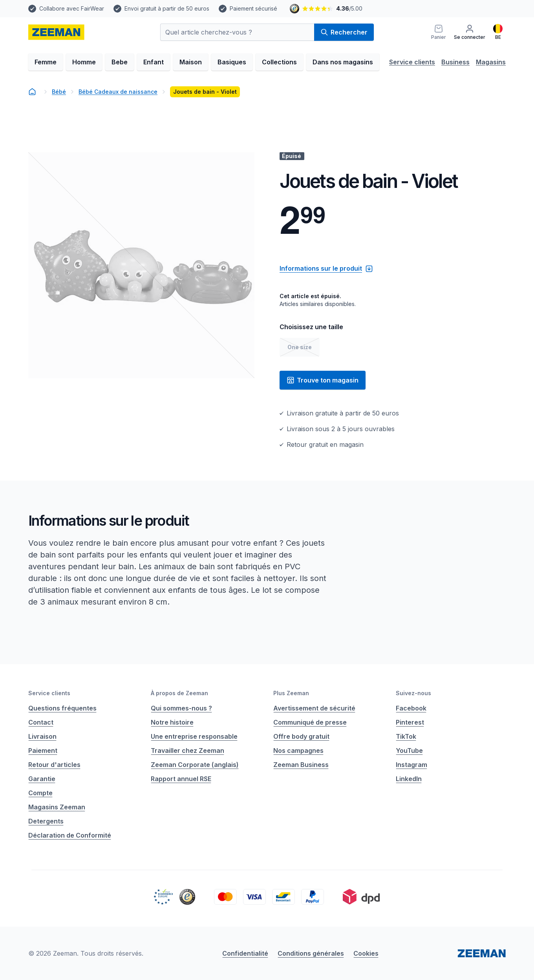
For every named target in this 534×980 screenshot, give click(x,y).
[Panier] (439, 32)
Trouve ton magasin (323, 380)
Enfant (154, 62)
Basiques (232, 62)
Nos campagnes (298, 750)
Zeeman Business (301, 765)
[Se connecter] (470, 32)
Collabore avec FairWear (72, 8)
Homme (84, 62)
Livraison (42, 736)
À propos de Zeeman (179, 693)
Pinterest (410, 722)
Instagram (411, 765)
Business (455, 62)
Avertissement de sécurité (314, 708)
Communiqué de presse (310, 722)
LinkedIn (409, 779)
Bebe (120, 62)
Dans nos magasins (343, 62)
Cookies (366, 953)
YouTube (409, 750)
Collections (279, 62)
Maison (191, 62)
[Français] (498, 32)
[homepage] (56, 32)
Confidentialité (245, 953)
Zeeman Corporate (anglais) (195, 765)
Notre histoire (172, 722)
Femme (46, 62)
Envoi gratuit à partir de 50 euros (167, 8)
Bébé (59, 92)
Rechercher (344, 32)
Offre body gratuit (301, 736)
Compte (40, 793)
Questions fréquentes (62, 708)
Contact (41, 722)
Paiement (43, 750)
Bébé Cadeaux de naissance (118, 92)
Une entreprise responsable (194, 736)
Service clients (412, 62)
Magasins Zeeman (57, 807)
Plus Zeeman (291, 693)
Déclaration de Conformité (70, 835)
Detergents (46, 821)
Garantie (42, 779)
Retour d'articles (54, 765)
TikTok (406, 736)
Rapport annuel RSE (181, 779)
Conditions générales (311, 953)
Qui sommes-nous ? (181, 708)
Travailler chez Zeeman (187, 750)
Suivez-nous (413, 693)
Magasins (491, 62)
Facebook (411, 708)
